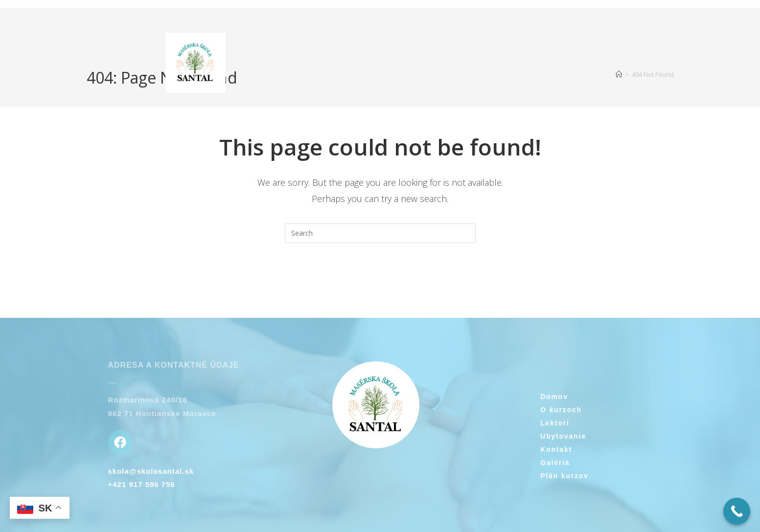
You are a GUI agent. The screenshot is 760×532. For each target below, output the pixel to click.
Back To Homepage (380, 283)
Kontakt (556, 449)
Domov (554, 397)
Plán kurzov (564, 476)
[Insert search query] (380, 233)
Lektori (555, 423)
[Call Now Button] (737, 511)
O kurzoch (561, 410)
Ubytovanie (563, 436)
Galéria (555, 463)
